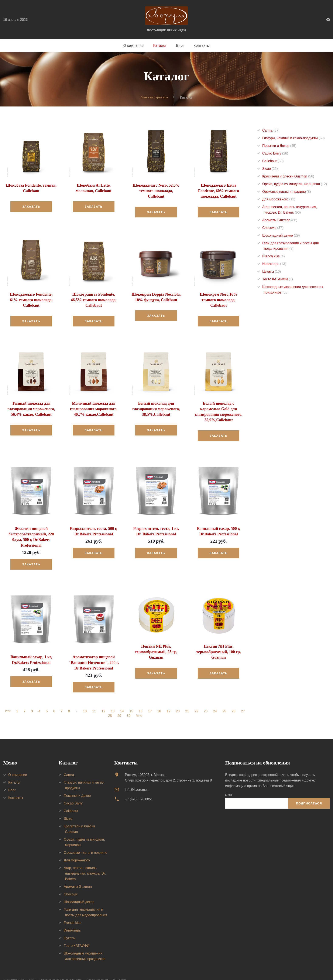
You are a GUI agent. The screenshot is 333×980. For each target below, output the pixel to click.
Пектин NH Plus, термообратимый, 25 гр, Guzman (156, 643)
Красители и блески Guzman (288, 176)
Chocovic (273, 228)
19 (169, 702)
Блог (180, 46)
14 (123, 702)
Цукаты (272, 272)
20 (178, 702)
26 (234, 702)
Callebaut (273, 161)
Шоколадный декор (281, 235)
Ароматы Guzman (280, 220)
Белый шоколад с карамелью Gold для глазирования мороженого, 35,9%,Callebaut (219, 407)
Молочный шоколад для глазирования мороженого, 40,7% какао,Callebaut (94, 407)
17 (151, 702)
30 (128, 707)
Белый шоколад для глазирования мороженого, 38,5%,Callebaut (156, 407)
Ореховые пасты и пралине (287, 192)
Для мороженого (279, 199)
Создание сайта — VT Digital (106, 971)
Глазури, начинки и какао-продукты (293, 138)
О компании (134, 46)
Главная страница (154, 97)
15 (132, 702)
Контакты (202, 46)
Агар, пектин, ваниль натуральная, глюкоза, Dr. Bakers (85, 864)
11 (95, 702)
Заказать (31, 206)
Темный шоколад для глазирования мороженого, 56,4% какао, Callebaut (31, 407)
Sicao (270, 169)
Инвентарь (274, 264)
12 (104, 702)
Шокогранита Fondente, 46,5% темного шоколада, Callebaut (94, 299)
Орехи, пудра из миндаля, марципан (295, 184)
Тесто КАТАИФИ (278, 279)
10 (85, 702)
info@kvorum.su (137, 781)
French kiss (274, 256)
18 (160, 702)
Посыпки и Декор (279, 146)
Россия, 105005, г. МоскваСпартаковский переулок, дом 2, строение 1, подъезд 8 (168, 769)
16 (141, 702)
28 (109, 707)
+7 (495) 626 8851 (139, 790)
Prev (8, 702)
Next (139, 707)
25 (225, 702)
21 (188, 702)
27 (244, 702)
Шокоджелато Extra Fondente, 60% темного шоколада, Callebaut (219, 190)
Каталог (160, 46)
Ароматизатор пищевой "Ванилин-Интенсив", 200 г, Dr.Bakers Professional (94, 654)
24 (216, 702)
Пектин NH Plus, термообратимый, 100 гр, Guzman (218, 643)
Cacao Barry (275, 153)
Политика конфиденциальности (60, 971)
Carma (271, 130)
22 (197, 702)
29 (119, 707)
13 (113, 702)
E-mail (229, 786)
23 (206, 702)
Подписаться (309, 794)
